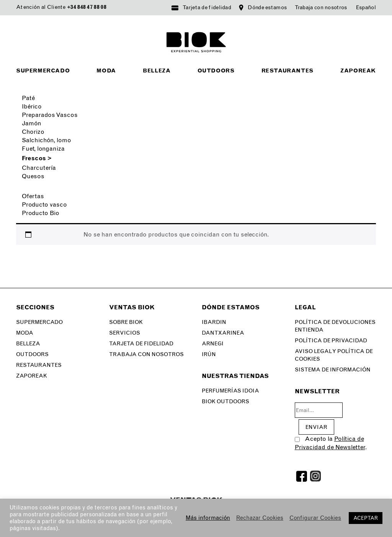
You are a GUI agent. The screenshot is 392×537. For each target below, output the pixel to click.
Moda (106, 71)
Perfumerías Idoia (230, 391)
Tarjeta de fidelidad (207, 7)
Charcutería (39, 168)
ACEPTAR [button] (366, 518)
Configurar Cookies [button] (315, 518)
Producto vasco (44, 204)
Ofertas (33, 196)
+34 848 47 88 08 (87, 7)
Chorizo (33, 132)
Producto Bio (41, 213)
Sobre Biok (126, 322)
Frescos (37, 158)
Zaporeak (358, 71)
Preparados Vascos (50, 115)
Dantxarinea (223, 333)
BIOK (196, 42)
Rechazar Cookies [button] (260, 518)
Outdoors (216, 71)
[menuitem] (366, 8)
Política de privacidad (331, 341)
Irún (209, 354)
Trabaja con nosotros (321, 7)
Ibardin (214, 322)
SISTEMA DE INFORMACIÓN (333, 370)
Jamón (32, 123)
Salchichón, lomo (47, 140)
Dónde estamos (267, 7)
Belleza (157, 71)
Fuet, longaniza (43, 149)
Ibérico (32, 106)
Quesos (33, 176)
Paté (28, 98)
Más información (208, 518)
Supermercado (43, 71)
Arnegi (213, 344)
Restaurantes (287, 71)
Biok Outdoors (225, 402)
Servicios (125, 333)
